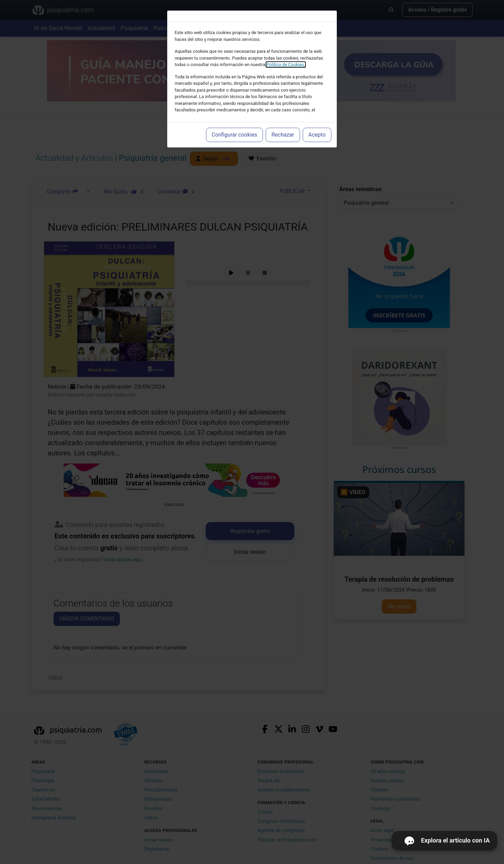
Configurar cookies (235, 135)
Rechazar (283, 135)
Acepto (317, 135)
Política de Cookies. (286, 65)
